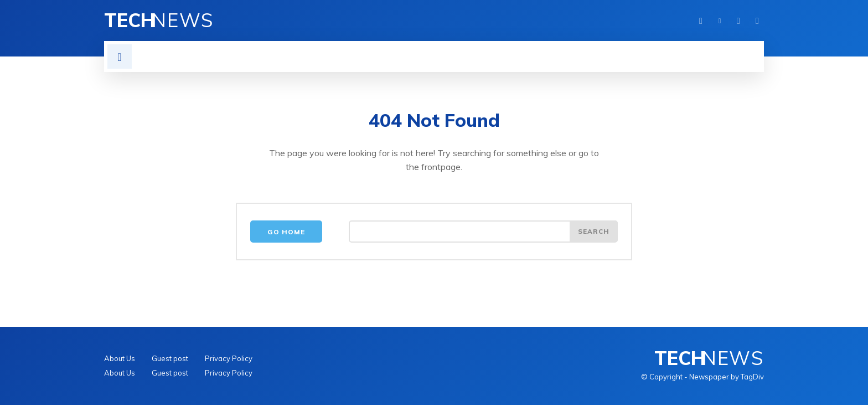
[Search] (593, 233)
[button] (120, 56)
